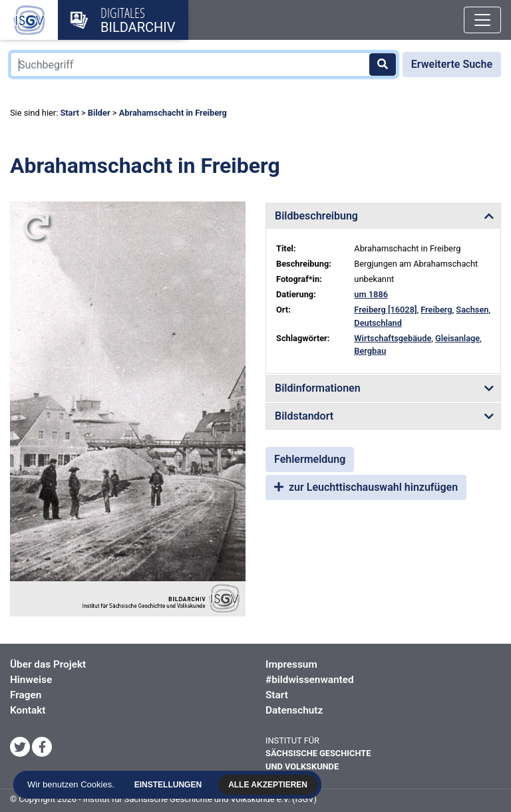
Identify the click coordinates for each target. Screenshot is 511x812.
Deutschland (378, 323)
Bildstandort (304, 416)
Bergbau (370, 351)
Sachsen (472, 310)
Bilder (99, 113)
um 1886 (371, 294)
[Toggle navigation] (482, 20)
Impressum (291, 664)
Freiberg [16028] (385, 310)
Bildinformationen (318, 388)
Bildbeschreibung (316, 216)
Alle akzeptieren (271, 785)
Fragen (26, 695)
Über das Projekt (48, 664)
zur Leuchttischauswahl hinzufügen (366, 487)
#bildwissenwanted (310, 680)
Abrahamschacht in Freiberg (173, 113)
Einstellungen (171, 785)
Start (69, 113)
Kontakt (28, 710)
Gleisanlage (457, 338)
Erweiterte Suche (452, 64)
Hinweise (31, 680)
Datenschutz (294, 710)
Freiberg (436, 310)
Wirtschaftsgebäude (393, 338)
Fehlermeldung (310, 459)
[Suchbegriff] (204, 65)
